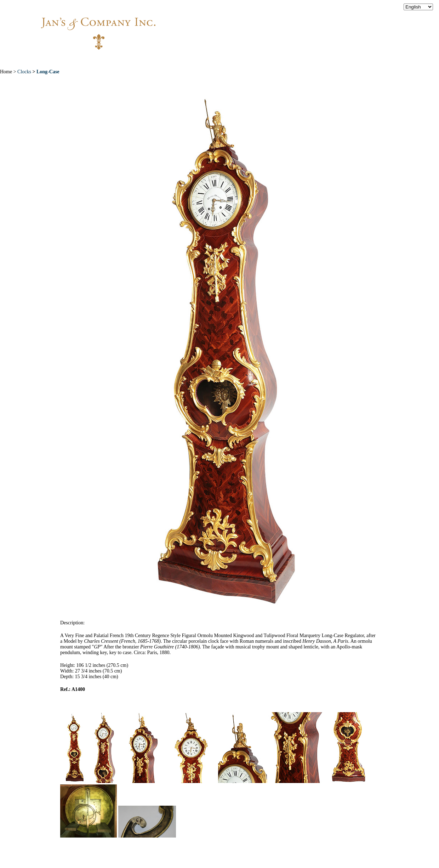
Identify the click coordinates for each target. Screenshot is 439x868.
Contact (340, 60)
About (118, 60)
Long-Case (48, 72)
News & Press (294, 60)
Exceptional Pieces (233, 60)
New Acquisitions (167, 60)
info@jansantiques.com (315, 27)
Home (85, 60)
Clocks (24, 72)
